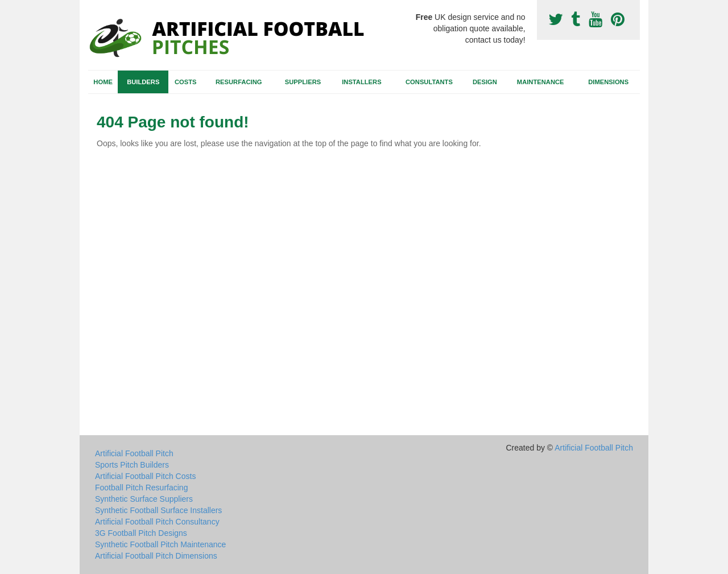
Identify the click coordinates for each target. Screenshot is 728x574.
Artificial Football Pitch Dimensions (156, 556)
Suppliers (303, 82)
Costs (186, 82)
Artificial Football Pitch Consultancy (157, 522)
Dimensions (608, 82)
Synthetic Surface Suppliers (144, 499)
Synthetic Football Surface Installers (158, 510)
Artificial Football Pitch (134, 453)
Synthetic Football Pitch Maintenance (160, 544)
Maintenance (541, 82)
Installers (361, 82)
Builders (143, 82)
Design (485, 82)
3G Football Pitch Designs (141, 533)
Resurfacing (239, 82)
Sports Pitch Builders (132, 465)
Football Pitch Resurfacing (141, 488)
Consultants (429, 82)
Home (103, 82)
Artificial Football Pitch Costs (145, 476)
